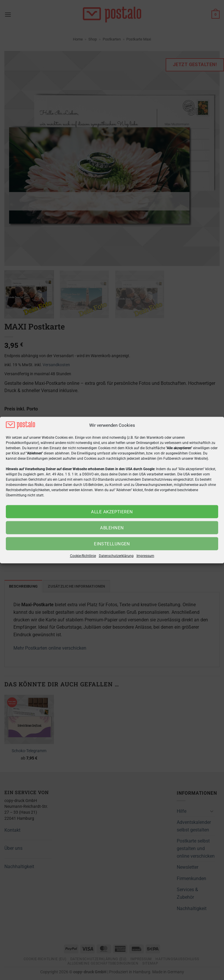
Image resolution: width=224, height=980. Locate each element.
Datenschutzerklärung (116, 556)
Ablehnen (112, 528)
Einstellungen (112, 544)
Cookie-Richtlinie (83, 556)
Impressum (145, 556)
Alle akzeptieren (112, 512)
